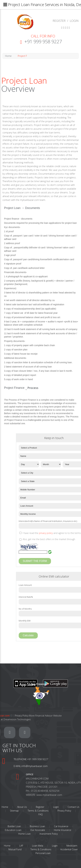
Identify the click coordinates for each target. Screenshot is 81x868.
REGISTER (59, 21)
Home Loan (24, 834)
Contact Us (74, 807)
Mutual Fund (15, 849)
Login (56, 807)
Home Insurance (63, 830)
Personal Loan (43, 853)
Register (40, 807)
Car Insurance (61, 826)
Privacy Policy (64, 811)
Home (6, 56)
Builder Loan (14, 826)
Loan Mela (38, 846)
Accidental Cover (69, 849)
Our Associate (38, 830)
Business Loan (37, 826)
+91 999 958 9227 (43, 41)
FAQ (41, 814)
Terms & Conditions (38, 811)
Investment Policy (49, 834)
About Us (22, 807)
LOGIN (74, 21)
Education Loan (13, 830)
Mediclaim (72, 846)
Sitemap (14, 811)
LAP (21, 846)
